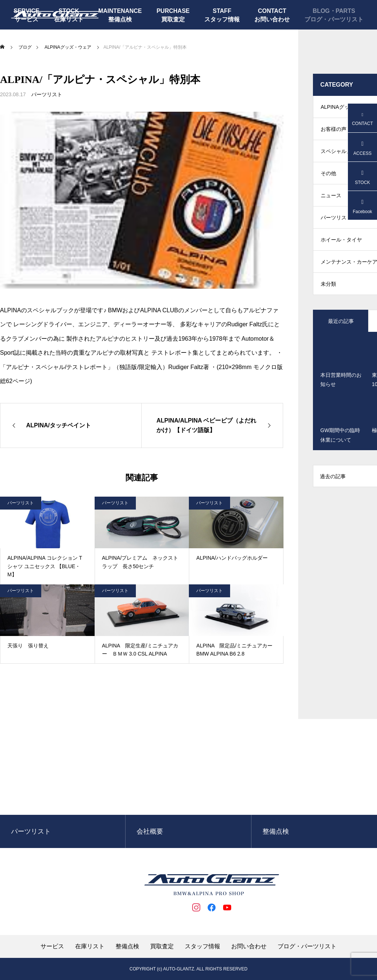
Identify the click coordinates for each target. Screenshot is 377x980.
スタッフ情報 (222, 19)
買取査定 (173, 19)
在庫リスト (90, 946)
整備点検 (120, 19)
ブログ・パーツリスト (334, 19)
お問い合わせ (272, 19)
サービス (52, 946)
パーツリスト (47, 94)
